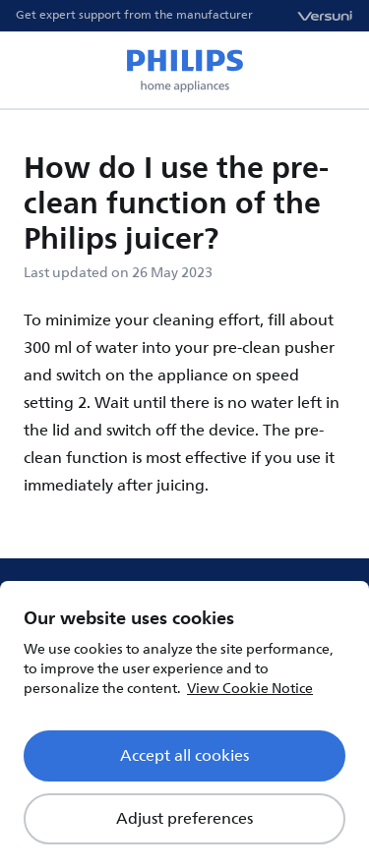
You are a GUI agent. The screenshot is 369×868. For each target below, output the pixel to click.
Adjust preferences (184, 819)
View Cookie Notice (250, 689)
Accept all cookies (184, 756)
